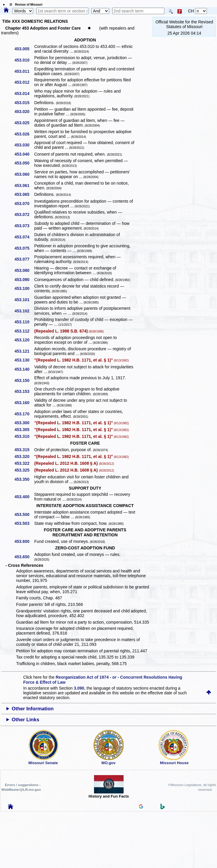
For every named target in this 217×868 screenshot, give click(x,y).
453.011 (24, 71)
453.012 (24, 82)
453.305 (24, 430)
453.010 (24, 60)
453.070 (24, 204)
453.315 (24, 450)
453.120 (24, 340)
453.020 (24, 112)
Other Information (33, 709)
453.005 (24, 49)
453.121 (24, 351)
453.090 (24, 280)
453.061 (24, 185)
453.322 (24, 463)
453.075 (24, 248)
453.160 (24, 403)
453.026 (24, 134)
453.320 (24, 456)
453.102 (24, 311)
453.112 (24, 331)
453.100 (24, 288)
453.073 (24, 226)
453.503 (24, 523)
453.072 (24, 214)
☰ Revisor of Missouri (25, 5)
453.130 (24, 360)
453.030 (24, 145)
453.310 (24, 436)
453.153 (24, 391)
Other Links (26, 720)
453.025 (24, 123)
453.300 (24, 423)
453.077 (24, 259)
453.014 (24, 93)
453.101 (24, 300)
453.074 (24, 237)
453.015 (24, 103)
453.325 (24, 470)
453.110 (24, 322)
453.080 (24, 270)
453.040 (24, 154)
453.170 (24, 414)
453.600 (24, 541)
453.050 (24, 163)
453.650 (24, 557)
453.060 (24, 174)
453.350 (24, 479)
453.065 (24, 194)
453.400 (24, 497)
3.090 (79, 688)
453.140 (24, 369)
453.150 (24, 380)
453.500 (24, 514)
